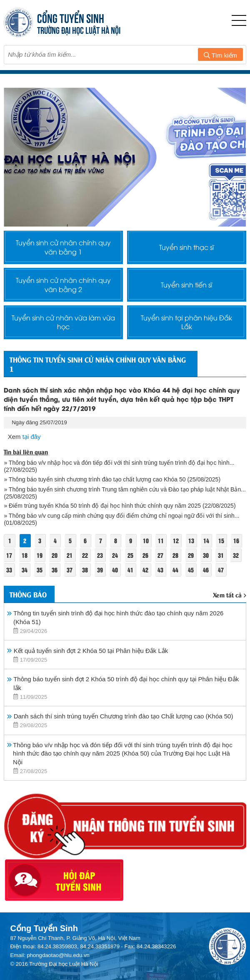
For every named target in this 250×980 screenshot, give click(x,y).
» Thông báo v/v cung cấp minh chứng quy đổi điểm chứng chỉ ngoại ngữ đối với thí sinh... (121, 516)
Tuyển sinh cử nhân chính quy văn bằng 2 (63, 285)
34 (25, 570)
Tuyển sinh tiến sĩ (186, 285)
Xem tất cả (230, 595)
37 (70, 570)
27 (160, 556)
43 (160, 570)
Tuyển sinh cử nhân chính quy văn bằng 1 (63, 247)
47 (221, 570)
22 (85, 556)
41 (130, 570)
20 (55, 556)
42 (145, 570)
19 (40, 556)
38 (85, 570)
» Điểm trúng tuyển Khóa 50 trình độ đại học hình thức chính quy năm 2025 (102, 506)
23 (100, 556)
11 (161, 541)
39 (100, 570)
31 (221, 556)
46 (206, 570)
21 (70, 556)
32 (236, 556)
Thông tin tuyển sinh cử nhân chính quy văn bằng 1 (98, 364)
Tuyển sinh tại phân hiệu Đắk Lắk (186, 322)
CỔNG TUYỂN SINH (71, 17)
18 (25, 556)
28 (176, 556)
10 (146, 541)
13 (191, 541)
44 (176, 570)
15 (222, 541)
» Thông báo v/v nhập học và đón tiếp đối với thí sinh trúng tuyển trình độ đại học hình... (119, 463)
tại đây (32, 437)
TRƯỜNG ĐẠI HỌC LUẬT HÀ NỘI (79, 29)
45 (191, 570)
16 (237, 541)
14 (206, 541)
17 (9, 556)
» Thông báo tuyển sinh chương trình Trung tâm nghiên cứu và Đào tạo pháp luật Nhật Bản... (125, 490)
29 (191, 556)
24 (115, 556)
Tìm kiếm (220, 55)
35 (40, 570)
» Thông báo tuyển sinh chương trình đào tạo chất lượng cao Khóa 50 (95, 480)
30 (206, 556)
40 (115, 570)
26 (145, 556)
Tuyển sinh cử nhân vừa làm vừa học (63, 322)
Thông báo (28, 595)
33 (9, 570)
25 (130, 556)
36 (55, 570)
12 (176, 541)
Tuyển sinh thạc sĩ (186, 247)
